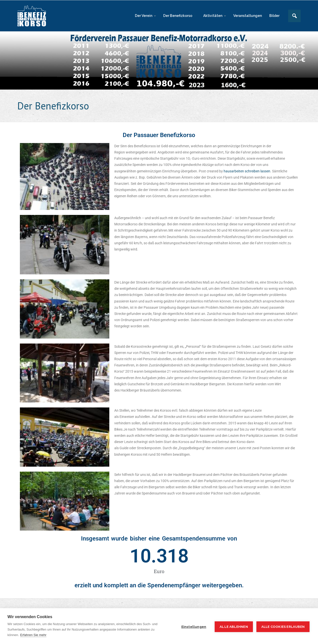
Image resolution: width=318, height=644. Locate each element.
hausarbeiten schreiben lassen (247, 171)
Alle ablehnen (234, 627)
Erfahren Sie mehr (33, 635)
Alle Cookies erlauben (283, 627)
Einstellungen (194, 627)
